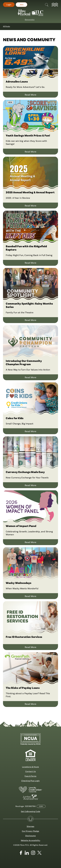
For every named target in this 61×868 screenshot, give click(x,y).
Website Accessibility (30, 840)
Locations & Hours (30, 767)
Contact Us (31, 771)
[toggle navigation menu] (55, 5)
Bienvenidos (30, 19)
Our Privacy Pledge (30, 831)
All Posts (6, 26)
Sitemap (30, 826)
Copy (41, 806)
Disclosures (30, 836)
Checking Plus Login (30, 781)
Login (9, 5)
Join (22, 5)
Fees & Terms (30, 776)
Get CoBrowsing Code (30, 811)
